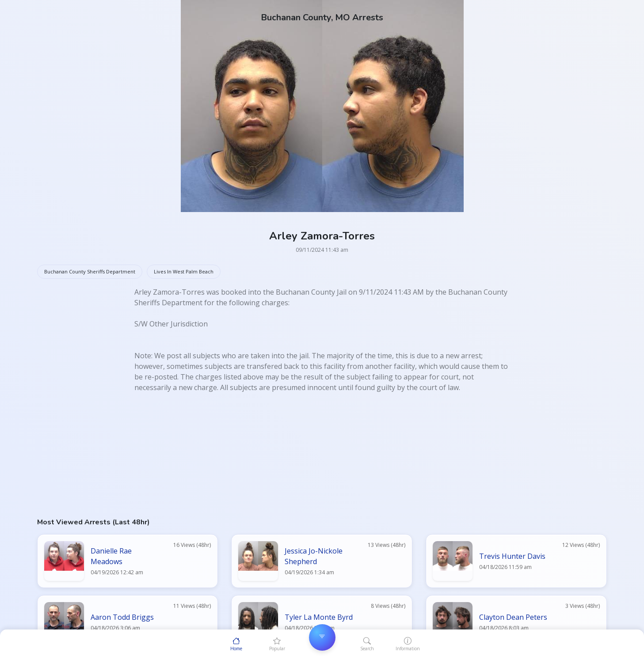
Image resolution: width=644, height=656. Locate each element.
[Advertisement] (302, 455)
